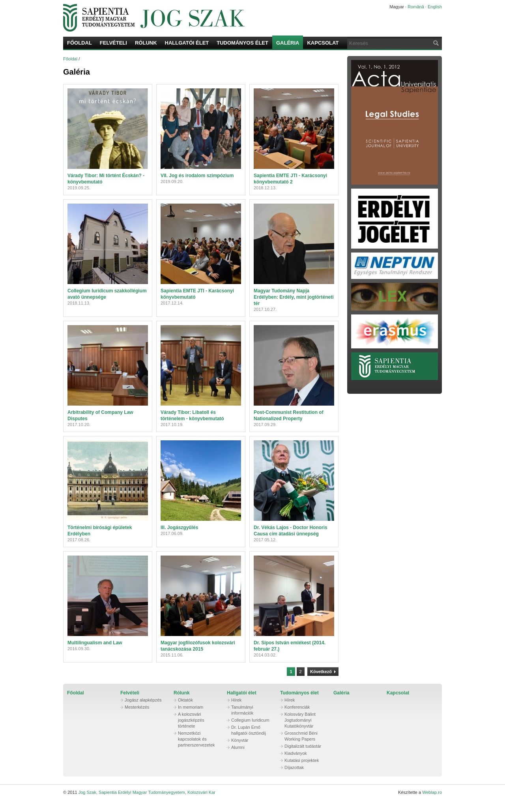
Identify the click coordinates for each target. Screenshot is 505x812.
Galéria (288, 43)
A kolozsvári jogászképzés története (191, 720)
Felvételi (113, 43)
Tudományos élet (242, 43)
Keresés (435, 43)
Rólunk (146, 43)
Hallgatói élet (187, 43)
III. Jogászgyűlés (179, 528)
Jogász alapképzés (143, 700)
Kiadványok (296, 753)
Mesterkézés (137, 707)
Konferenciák (297, 707)
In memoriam (191, 707)
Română (416, 7)
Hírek (236, 700)
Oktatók (185, 700)
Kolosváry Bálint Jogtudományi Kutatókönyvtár (300, 720)
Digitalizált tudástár (303, 746)
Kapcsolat (323, 43)
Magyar (397, 7)
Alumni (238, 747)
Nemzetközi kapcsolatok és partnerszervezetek (196, 739)
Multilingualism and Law (95, 643)
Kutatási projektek (302, 760)
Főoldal (79, 43)
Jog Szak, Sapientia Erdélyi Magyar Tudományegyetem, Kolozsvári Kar (215, 18)
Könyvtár (240, 740)
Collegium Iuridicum (250, 720)
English (435, 7)
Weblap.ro (432, 792)
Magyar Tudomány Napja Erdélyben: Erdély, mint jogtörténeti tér (294, 297)
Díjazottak (294, 767)
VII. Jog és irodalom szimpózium (197, 176)
